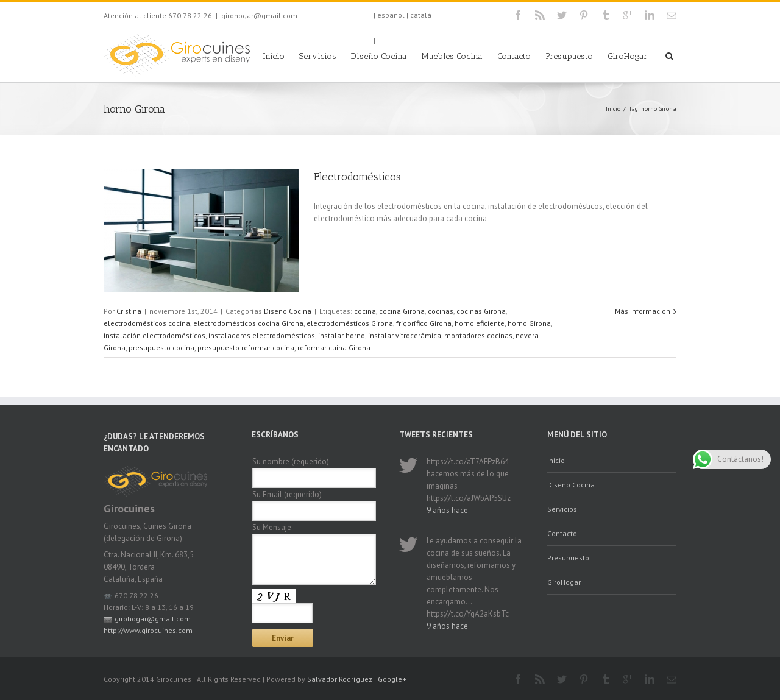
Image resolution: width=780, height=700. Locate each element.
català (421, 15)
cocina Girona (402, 311)
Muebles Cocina (452, 56)
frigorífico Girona (424, 323)
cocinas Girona (481, 311)
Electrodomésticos (357, 177)
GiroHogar (628, 56)
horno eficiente (480, 323)
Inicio (274, 56)
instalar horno (342, 335)
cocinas (441, 311)
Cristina (129, 311)
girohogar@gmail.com (259, 16)
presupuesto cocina (161, 348)
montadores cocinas (478, 335)
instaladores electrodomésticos (262, 335)
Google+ (392, 679)
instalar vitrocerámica (405, 335)
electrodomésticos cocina (147, 323)
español (391, 15)
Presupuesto (569, 56)
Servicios (318, 56)
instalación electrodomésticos (154, 335)
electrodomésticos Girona (350, 323)
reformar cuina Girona (334, 348)
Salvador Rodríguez (340, 679)
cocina (365, 311)
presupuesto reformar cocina (246, 348)
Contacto (514, 56)
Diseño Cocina (379, 56)
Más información (643, 311)
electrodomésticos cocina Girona (248, 323)
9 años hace (447, 510)
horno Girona (529, 323)
